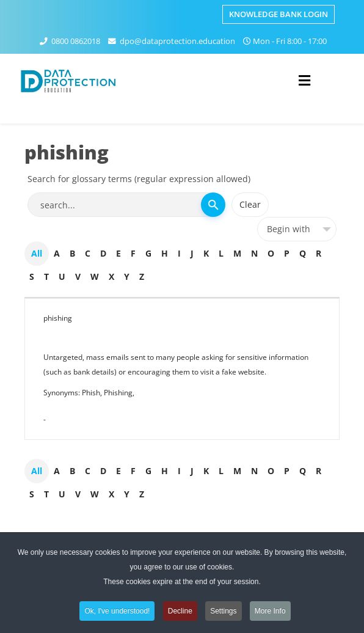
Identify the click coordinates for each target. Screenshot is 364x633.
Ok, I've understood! (117, 613)
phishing (58, 318)
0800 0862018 (76, 41)
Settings (223, 613)
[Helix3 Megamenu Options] (304, 80)
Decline (180, 613)
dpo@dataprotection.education (177, 41)
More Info (270, 613)
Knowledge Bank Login (278, 14)
